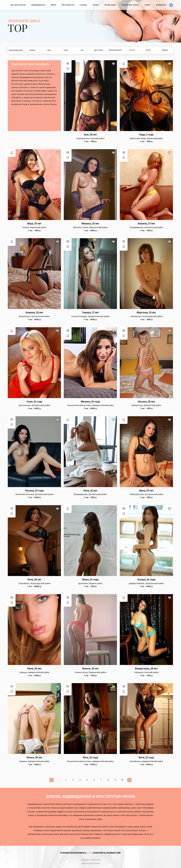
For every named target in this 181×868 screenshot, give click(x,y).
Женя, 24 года (90, 580)
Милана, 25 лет (90, 224)
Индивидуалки (38, 5)
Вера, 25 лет (34, 224)
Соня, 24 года (34, 402)
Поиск (147, 5)
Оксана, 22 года (34, 491)
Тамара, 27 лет (90, 313)
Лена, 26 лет (34, 669)
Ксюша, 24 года (146, 580)
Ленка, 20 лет (34, 758)
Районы (165, 50)
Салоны (83, 5)
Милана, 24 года (90, 402)
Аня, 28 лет (90, 135)
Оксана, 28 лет (146, 402)
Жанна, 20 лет (90, 669)
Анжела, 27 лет (146, 224)
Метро (148, 50)
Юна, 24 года (90, 758)
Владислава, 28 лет (146, 669)
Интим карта (110, 5)
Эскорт (96, 5)
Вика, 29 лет (146, 491)
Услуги (132, 50)
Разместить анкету (130, 5)
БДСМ (53, 5)
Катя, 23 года (146, 758)
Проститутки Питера (91, 863)
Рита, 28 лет (34, 580)
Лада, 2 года (146, 135)
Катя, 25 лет (90, 491)
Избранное (161, 5)
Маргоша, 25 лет (146, 313)
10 (122, 780)
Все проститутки (18, 5)
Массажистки (68, 5)
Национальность (115, 50)
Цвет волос (99, 50)
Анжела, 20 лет (34, 313)
